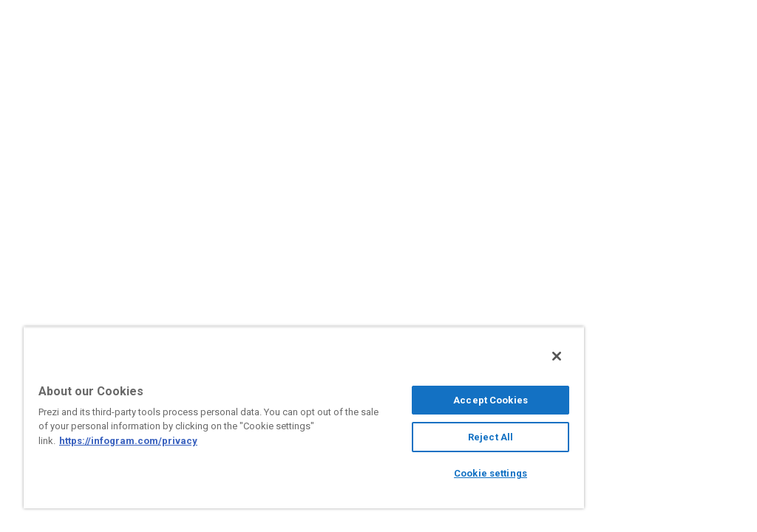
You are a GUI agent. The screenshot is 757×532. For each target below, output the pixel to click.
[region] (304, 417)
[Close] (557, 356)
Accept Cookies (490, 400)
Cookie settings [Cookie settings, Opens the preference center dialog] (490, 473)
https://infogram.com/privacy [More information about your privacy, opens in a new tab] (128, 441)
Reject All (490, 437)
